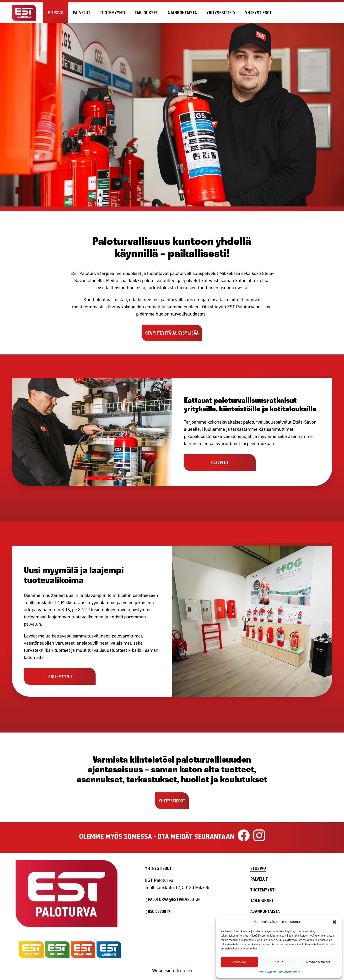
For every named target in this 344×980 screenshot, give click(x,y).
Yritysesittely (221, 13)
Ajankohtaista (182, 13)
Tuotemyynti (113, 13)
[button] (334, 922)
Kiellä (279, 962)
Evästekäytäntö (267, 972)
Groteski (184, 970)
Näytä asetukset (318, 962)
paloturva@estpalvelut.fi (174, 899)
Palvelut (82, 13)
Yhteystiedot (258, 13)
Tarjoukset (146, 13)
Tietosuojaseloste (289, 972)
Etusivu (56, 13)
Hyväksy (239, 962)
